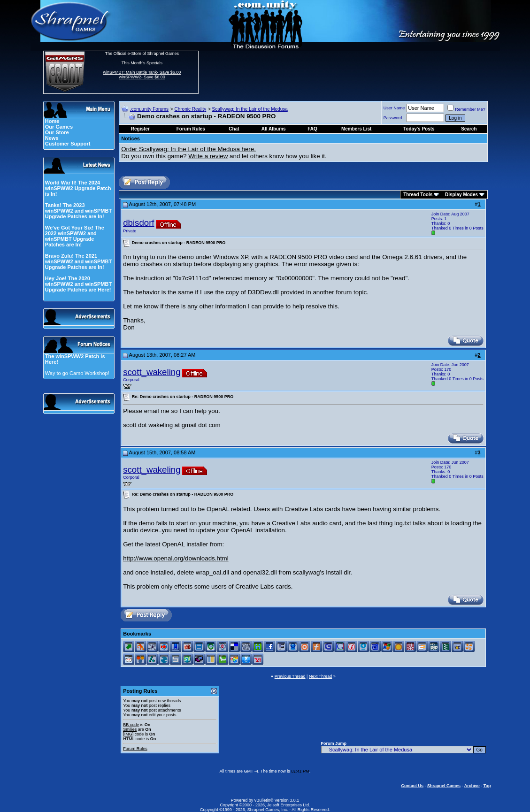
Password (393, 118)
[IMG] (128, 734)
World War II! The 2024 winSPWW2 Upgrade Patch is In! (78, 188)
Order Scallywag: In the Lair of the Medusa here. (188, 149)
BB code (131, 725)
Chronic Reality (190, 109)
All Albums (274, 129)
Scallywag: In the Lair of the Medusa (250, 109)
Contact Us (412, 786)
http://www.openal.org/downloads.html (176, 558)
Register (140, 129)
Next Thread (320, 676)
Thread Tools (418, 195)
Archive (472, 786)
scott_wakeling (152, 372)
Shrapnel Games (444, 786)
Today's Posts (419, 129)
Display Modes (461, 195)
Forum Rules (135, 749)
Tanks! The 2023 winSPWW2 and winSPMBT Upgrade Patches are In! (78, 211)
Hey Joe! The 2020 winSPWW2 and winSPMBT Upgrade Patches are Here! (78, 284)
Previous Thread (290, 676)
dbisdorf (138, 223)
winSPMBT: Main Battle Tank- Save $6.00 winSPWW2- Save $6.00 (142, 75)
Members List (356, 129)
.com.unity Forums (149, 109)
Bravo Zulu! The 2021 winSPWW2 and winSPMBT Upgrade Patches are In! (78, 261)
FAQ (312, 129)
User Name (394, 108)
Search (469, 129)
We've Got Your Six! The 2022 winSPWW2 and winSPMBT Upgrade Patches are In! (75, 236)
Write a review (208, 156)
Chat (234, 129)
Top (487, 786)
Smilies (130, 729)
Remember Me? (466, 109)
